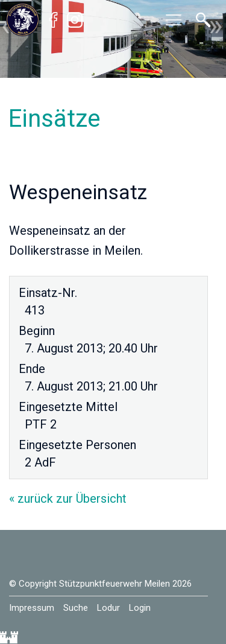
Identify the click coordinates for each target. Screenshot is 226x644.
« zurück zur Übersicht (68, 499)
